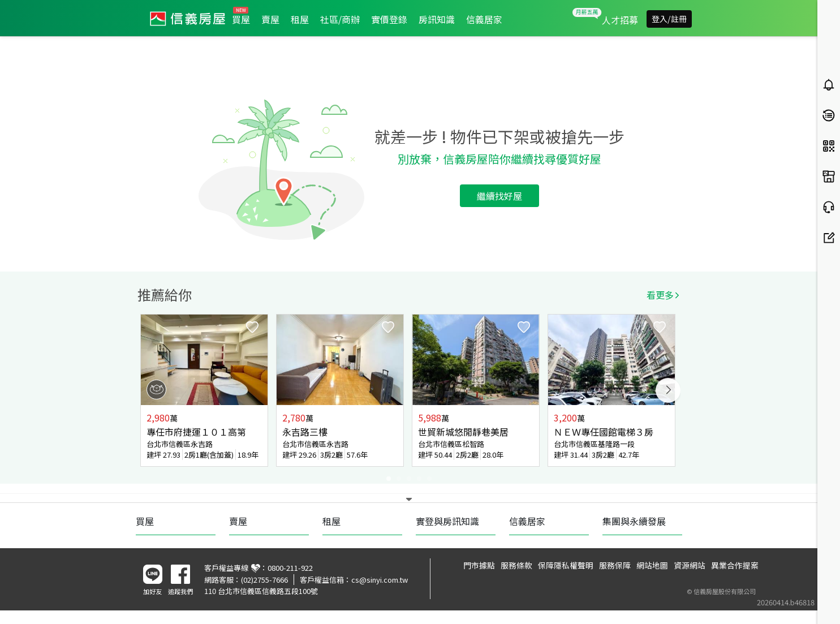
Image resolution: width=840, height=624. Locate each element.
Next (668, 390)
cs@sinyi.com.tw (380, 580)
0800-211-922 (290, 568)
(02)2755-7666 (264, 580)
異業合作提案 (735, 565)
